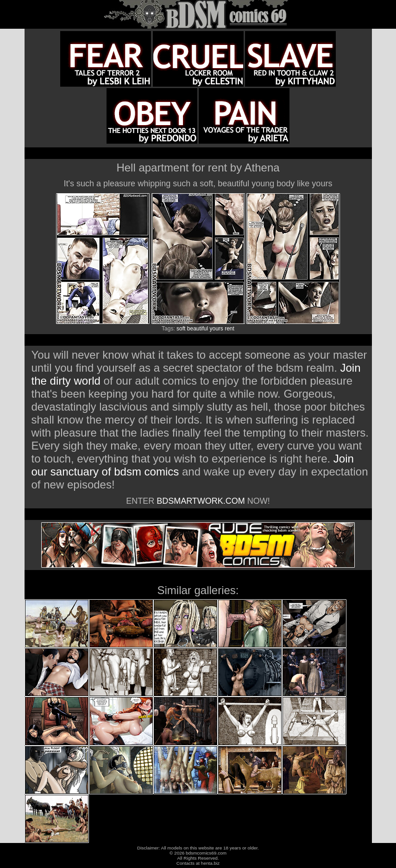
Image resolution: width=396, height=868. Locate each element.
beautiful (198, 329)
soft (181, 329)
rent (229, 329)
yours (217, 329)
